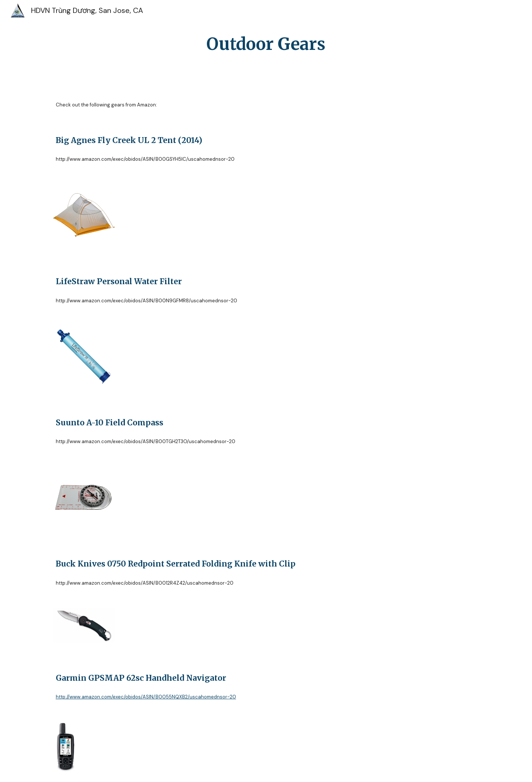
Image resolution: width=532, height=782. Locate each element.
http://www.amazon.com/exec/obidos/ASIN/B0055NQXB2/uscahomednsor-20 (146, 697)
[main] (266, 44)
